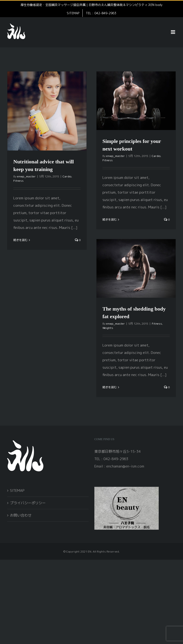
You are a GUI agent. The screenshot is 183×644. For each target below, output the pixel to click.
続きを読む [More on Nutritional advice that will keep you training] (20, 240)
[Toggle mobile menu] (173, 32)
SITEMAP (17, 491)
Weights (108, 328)
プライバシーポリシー (28, 503)
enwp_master (26, 176)
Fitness (18, 181)
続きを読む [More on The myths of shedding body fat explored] (110, 387)
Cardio (67, 176)
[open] (127, 489)
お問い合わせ (21, 515)
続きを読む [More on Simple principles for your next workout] (110, 219)
